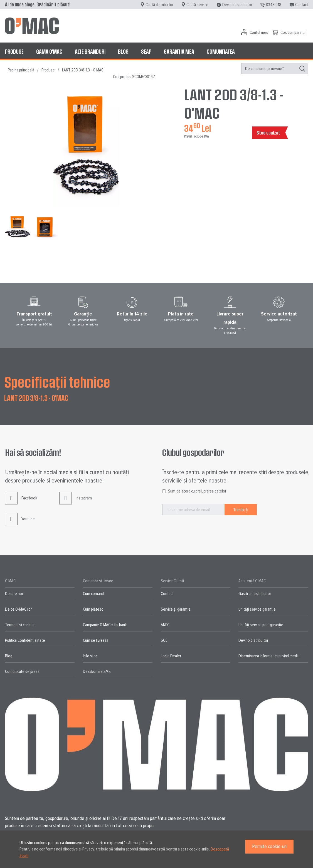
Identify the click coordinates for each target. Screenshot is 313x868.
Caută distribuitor (159, 5)
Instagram (76, 502)
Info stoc (90, 656)
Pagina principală (21, 70)
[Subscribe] (241, 510)
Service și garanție (176, 609)
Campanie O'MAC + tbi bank (105, 625)
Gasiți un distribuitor (255, 594)
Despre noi (14, 594)
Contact (302, 5)
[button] (45, 227)
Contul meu (259, 33)
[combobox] (275, 69)
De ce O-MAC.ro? (18, 609)
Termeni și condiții (20, 625)
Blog (9, 656)
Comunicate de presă (22, 671)
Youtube (20, 523)
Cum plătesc (93, 609)
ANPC (165, 625)
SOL (164, 640)
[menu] (156, 51)
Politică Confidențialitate (25, 640)
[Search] (302, 69)
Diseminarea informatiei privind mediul (269, 656)
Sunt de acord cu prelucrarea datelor (197, 491)
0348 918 (274, 5)
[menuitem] (14, 51)
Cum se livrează (96, 640)
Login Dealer (171, 656)
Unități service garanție (257, 609)
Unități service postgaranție (261, 625)
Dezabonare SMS (97, 671)
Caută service (197, 5)
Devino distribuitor (237, 5)
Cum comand (93, 594)
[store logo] (32, 26)
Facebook (21, 502)
